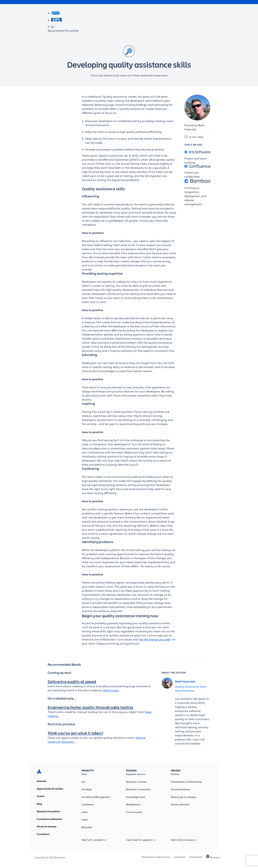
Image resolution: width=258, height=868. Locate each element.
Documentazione (180, 789)
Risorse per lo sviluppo (184, 797)
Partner (175, 774)
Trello (85, 820)
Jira (83, 782)
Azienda (42, 781)
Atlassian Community (138, 789)
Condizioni (180, 857)
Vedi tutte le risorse (183, 840)
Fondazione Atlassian (49, 819)
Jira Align (87, 789)
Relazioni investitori (48, 811)
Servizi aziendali (180, 804)
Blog (39, 804)
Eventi (41, 796)
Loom (85, 812)
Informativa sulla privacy (156, 857)
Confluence (88, 804)
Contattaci (43, 834)
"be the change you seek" (155, 639)
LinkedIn (56, 20)
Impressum (196, 857)
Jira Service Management (96, 797)
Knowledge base (136, 797)
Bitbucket (87, 827)
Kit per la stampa (47, 826)
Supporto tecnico (136, 774)
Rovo (84, 774)
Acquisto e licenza (136, 782)
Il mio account (134, 812)
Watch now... (111, 690)
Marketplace (133, 804)
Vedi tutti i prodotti (94, 840)
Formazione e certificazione (186, 782)
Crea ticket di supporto (140, 840)
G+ (53, 27)
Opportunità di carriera (50, 789)
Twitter (56, 13)
